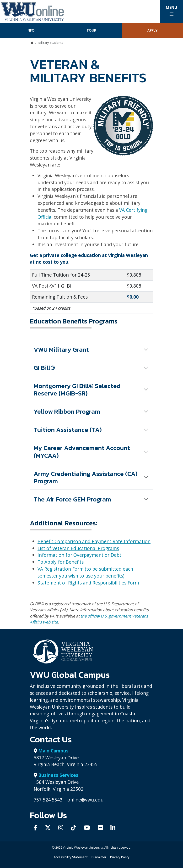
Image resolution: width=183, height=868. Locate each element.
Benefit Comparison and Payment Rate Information (94, 541)
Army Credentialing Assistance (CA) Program (86, 477)
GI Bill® (44, 368)
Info (31, 30)
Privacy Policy (120, 857)
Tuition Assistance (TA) (68, 430)
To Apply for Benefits (61, 562)
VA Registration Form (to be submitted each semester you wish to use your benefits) (85, 572)
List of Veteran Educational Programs (78, 548)
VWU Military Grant (61, 349)
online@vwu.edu (85, 800)
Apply (152, 30)
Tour (91, 30)
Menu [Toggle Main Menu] (172, 11)
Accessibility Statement (71, 857)
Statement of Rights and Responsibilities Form (88, 583)
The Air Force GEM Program (72, 499)
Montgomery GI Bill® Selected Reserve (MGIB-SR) (77, 390)
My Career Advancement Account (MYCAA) (82, 452)
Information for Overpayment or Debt (79, 555)
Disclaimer (99, 857)
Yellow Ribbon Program (67, 411)
